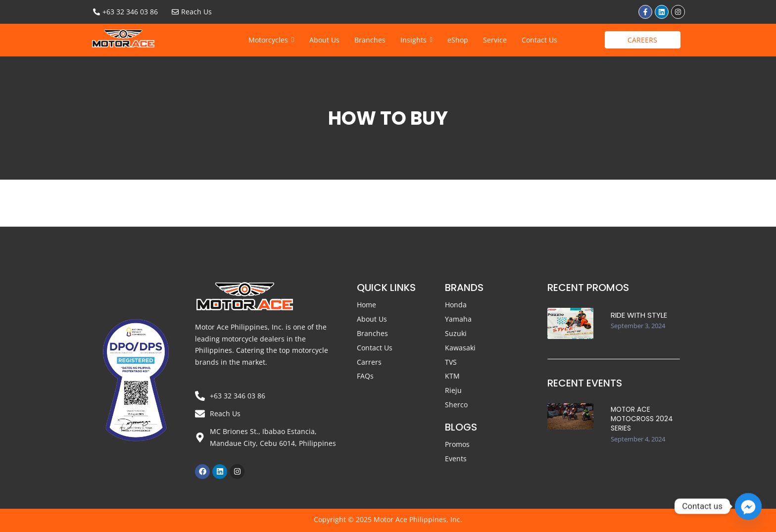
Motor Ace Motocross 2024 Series (641, 417)
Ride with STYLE (639, 314)
